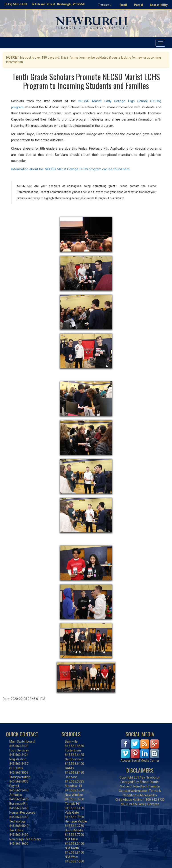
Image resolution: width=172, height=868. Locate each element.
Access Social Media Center (140, 761)
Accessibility (159, 5)
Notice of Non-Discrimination (140, 786)
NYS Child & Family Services (140, 804)
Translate (105, 5)
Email (123, 5)
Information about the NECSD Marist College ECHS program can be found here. (71, 169)
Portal (138, 5)
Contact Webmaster (133, 791)
